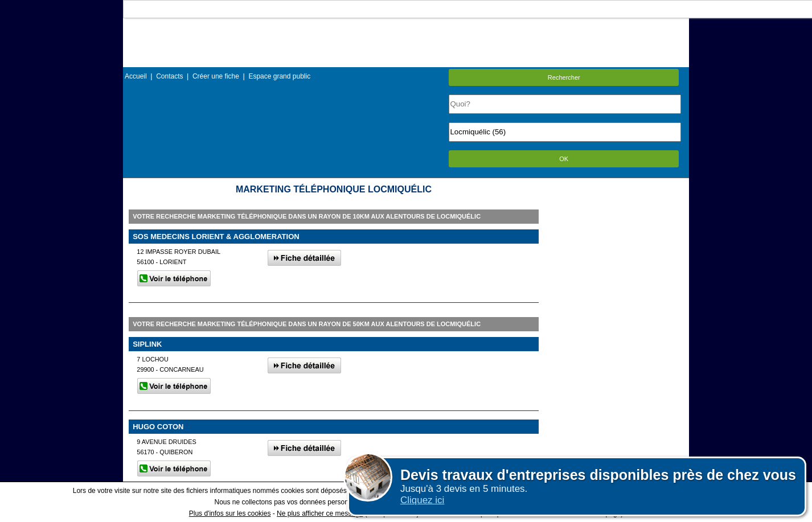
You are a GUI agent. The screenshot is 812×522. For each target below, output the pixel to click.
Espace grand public (279, 76)
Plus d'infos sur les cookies (230, 513)
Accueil (136, 76)
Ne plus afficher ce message (320, 513)
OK (564, 159)
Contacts (169, 76)
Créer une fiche (216, 76)
